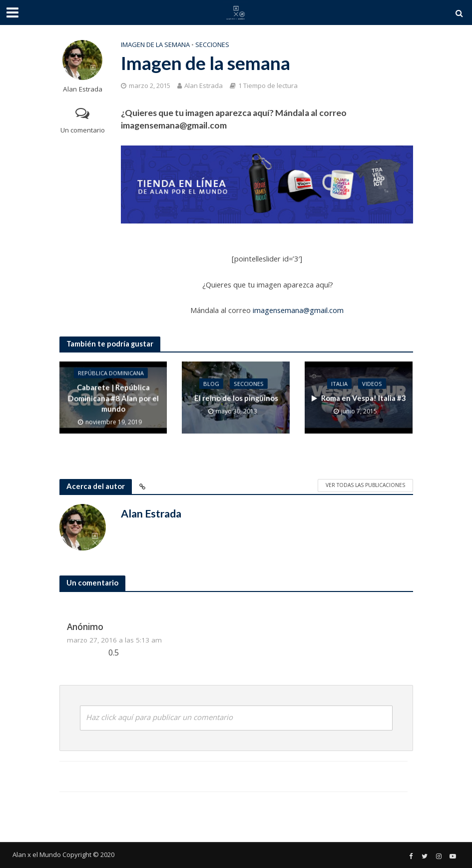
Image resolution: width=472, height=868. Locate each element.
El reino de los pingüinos (236, 398)
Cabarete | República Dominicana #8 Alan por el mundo (113, 398)
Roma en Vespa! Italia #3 (359, 398)
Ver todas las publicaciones (365, 485)
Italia (339, 384)
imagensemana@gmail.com (298, 310)
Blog (211, 384)
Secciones (212, 44)
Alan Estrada (83, 89)
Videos (372, 384)
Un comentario (83, 130)
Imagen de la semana (155, 44)
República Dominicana (110, 373)
